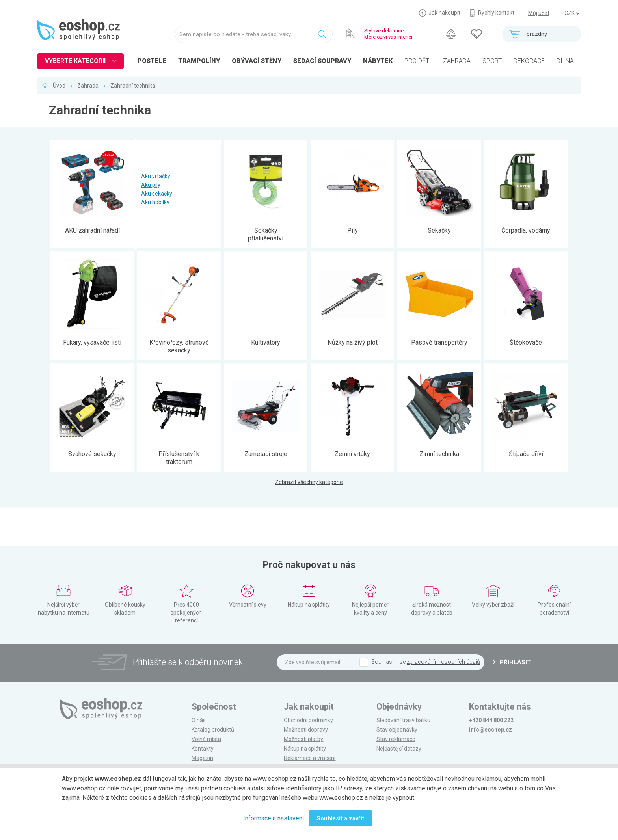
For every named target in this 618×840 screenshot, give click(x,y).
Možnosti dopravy (306, 730)
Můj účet (539, 13)
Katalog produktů (213, 730)
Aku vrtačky (156, 176)
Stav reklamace (396, 739)
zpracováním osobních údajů (443, 662)
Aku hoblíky (155, 202)
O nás (199, 720)
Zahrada (88, 86)
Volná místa (206, 739)
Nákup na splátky (305, 749)
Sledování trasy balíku (403, 720)
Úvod (59, 86)
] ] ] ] (572, 13)
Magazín (202, 758)
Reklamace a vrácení (310, 758)
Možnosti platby (303, 739)
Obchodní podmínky (308, 720)
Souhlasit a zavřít (340, 818)
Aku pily (151, 185)
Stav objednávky (397, 730)
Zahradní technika (133, 86)
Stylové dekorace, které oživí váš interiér (388, 34)
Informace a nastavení (274, 818)
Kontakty (203, 749)
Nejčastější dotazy (399, 749)
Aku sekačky (157, 194)
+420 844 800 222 (491, 720)
